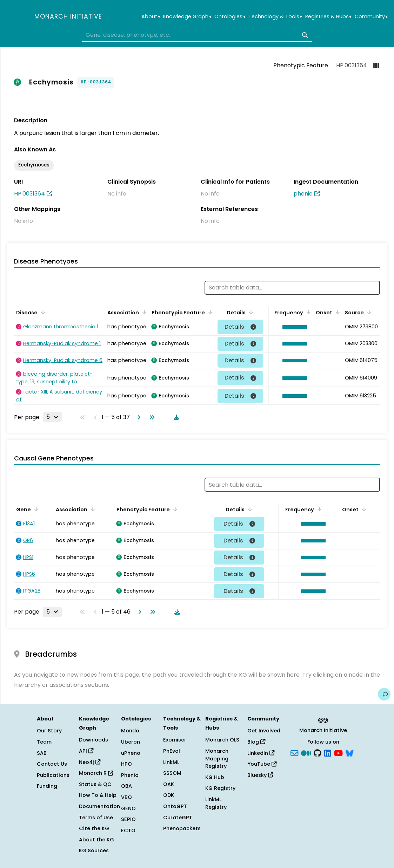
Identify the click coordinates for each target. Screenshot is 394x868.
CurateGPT (178, 818)
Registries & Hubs (328, 17)
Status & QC (95, 784)
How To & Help (98, 795)
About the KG (96, 840)
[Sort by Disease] (42, 312)
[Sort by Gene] (35, 509)
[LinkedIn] (328, 752)
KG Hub (215, 777)
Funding (47, 786)
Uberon (131, 742)
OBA (126, 786)
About (151, 17)
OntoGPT (175, 806)
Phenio (130, 775)
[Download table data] (175, 417)
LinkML (171, 762)
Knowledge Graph (187, 17)
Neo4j (90, 762)
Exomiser (175, 740)
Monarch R (96, 773)
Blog (256, 742)
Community (371, 17)
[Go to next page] (138, 417)
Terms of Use (96, 818)
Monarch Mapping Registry (217, 758)
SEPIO (128, 819)
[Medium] (306, 752)
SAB (42, 753)
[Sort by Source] (368, 312)
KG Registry (220, 788)
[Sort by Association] (143, 312)
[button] (293, 327)
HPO (126, 764)
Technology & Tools (275, 17)
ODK (169, 795)
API (86, 751)
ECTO (128, 831)
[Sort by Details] (250, 312)
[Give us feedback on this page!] (384, 694)
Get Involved (264, 731)
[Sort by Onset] (336, 312)
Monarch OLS (222, 740)
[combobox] (197, 35)
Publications (53, 775)
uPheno (131, 753)
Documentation (99, 806)
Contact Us (52, 764)
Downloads (94, 740)
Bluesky (260, 775)
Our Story (49, 731)
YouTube (262, 764)
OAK (169, 784)
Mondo (130, 731)
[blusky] (349, 752)
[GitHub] (318, 752)
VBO (126, 797)
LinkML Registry (216, 803)
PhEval (172, 751)
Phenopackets (182, 828)
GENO (128, 808)
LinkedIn (261, 753)
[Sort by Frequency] (307, 312)
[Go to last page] (151, 417)
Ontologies (230, 17)
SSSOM (172, 773)
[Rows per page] (52, 417)
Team (44, 742)
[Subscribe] (294, 752)
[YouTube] (338, 752)
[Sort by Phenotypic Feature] (209, 312)
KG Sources (94, 850)
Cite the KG (94, 828)
